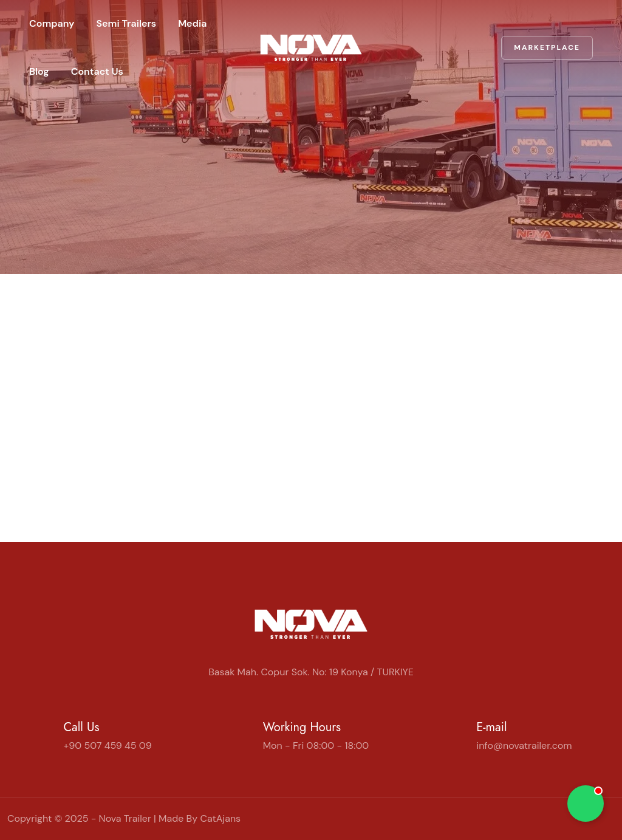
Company (52, 23)
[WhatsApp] (610, 818)
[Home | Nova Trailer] (311, 48)
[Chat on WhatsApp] (586, 804)
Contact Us (97, 71)
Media (192, 23)
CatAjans (220, 818)
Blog (39, 71)
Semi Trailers (127, 23)
